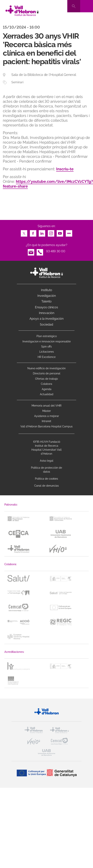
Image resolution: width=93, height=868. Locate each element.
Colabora (46, 384)
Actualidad (47, 394)
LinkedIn (42, 232)
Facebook (33, 232)
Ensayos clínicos (46, 307)
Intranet (46, 421)
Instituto (47, 290)
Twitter (24, 232)
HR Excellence (47, 357)
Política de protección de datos (46, 470)
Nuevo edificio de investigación (46, 368)
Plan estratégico (47, 336)
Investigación (47, 296)
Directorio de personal (47, 373)
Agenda (47, 389)
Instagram (51, 232)
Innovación (47, 313)
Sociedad (46, 325)
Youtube (60, 232)
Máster (47, 411)
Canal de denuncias (46, 486)
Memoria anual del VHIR (46, 406)
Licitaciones (47, 352)
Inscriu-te (65, 169)
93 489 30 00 (56, 251)
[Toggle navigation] (87, 6)
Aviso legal (47, 461)
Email (31, 251)
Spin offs (46, 347)
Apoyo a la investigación (46, 319)
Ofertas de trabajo (46, 379)
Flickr (69, 232)
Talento (46, 301)
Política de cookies (46, 479)
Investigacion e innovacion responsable (47, 341)
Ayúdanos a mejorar (47, 416)
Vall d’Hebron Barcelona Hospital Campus (46, 426)
